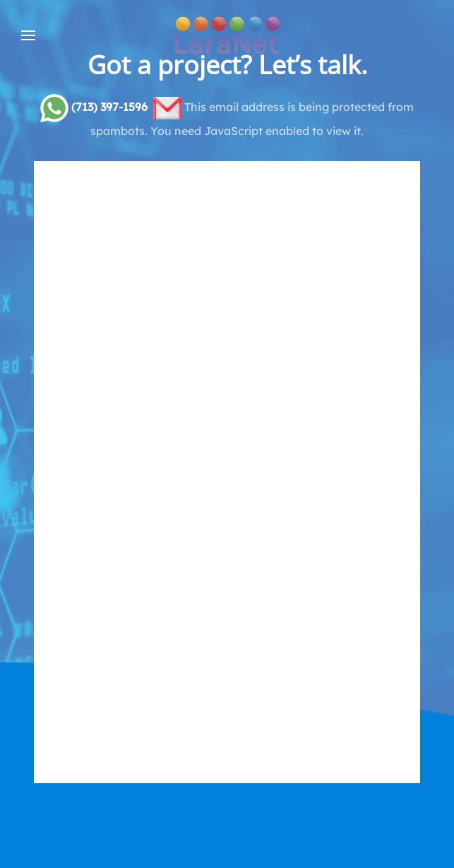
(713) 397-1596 (109, 107)
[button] (28, 35)
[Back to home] (227, 35)
